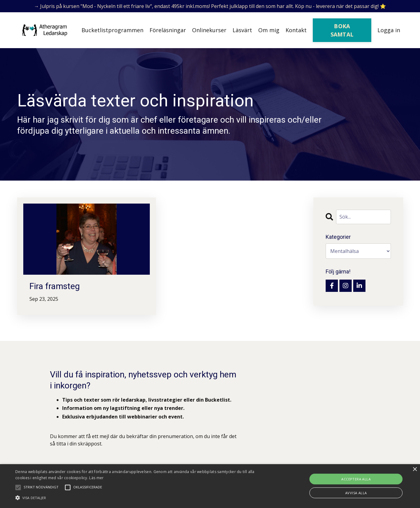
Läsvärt (242, 30)
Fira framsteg (55, 286)
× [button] (415, 470)
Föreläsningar (168, 30)
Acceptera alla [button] (356, 479)
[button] (142, 498)
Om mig (269, 30)
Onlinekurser (209, 30)
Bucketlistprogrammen (112, 30)
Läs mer (96, 478)
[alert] (210, 486)
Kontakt (296, 30)
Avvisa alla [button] (356, 493)
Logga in (389, 30)
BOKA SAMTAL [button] (342, 30)
